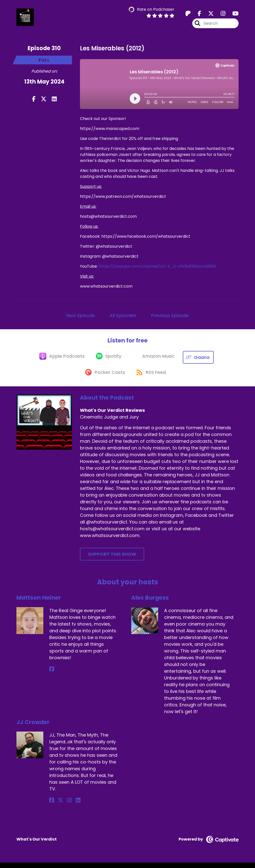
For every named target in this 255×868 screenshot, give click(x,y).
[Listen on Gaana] (202, 360)
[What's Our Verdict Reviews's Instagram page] (220, 15)
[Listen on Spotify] (108, 360)
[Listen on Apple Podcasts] (59, 360)
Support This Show (112, 560)
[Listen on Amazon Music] (155, 360)
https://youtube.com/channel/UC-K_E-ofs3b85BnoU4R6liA (158, 269)
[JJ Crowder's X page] (58, 806)
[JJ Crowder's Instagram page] (64, 806)
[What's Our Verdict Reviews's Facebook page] (196, 15)
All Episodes (123, 318)
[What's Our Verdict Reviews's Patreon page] (188, 15)
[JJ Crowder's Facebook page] (52, 806)
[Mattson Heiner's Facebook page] (52, 675)
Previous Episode (170, 318)
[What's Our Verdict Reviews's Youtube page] (232, 15)
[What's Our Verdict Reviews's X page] (208, 15)
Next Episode (81, 318)
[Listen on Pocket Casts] (103, 378)
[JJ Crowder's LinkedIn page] (70, 806)
